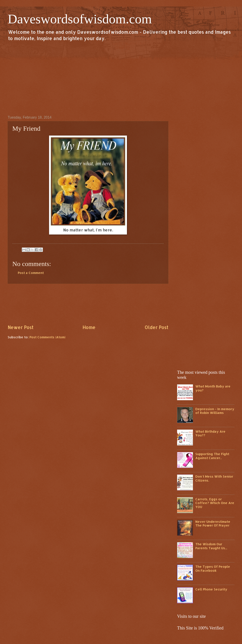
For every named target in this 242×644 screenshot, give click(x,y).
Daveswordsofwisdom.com (80, 19)
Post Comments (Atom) (48, 337)
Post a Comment (31, 273)
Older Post (156, 327)
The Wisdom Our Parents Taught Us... (211, 546)
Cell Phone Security (211, 589)
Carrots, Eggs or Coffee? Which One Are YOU (215, 503)
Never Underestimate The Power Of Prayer (213, 524)
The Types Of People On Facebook (213, 569)
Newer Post (21, 327)
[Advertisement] (121, 78)
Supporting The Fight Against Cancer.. (212, 456)
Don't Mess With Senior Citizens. (214, 478)
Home (89, 327)
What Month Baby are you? (213, 388)
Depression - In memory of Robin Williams (215, 411)
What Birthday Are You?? (210, 433)
